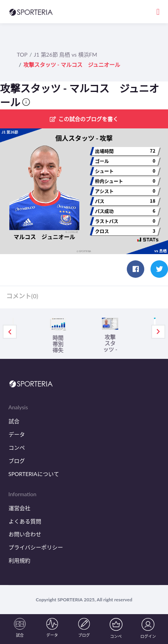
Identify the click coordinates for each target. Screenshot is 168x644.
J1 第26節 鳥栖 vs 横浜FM (66, 55)
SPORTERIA (70, 600)
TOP (22, 55)
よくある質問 (25, 521)
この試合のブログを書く (84, 119)
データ (17, 434)
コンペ (17, 448)
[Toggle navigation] (158, 11)
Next (158, 332)
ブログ (17, 461)
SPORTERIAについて (34, 474)
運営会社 (19, 508)
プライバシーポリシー (36, 547)
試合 (14, 421)
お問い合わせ (25, 534)
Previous (10, 332)
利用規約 (19, 560)
